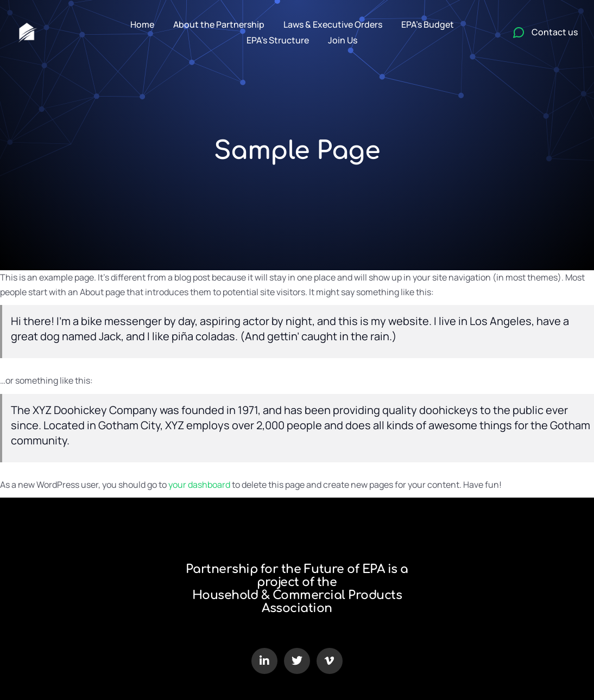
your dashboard (199, 485)
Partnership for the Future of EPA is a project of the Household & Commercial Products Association (297, 589)
